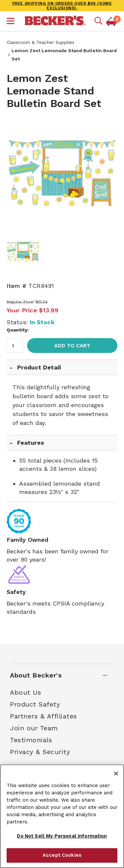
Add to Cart (72, 346)
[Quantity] (15, 346)
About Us (25, 692)
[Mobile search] (99, 21)
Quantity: (18, 330)
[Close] (116, 774)
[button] (11, 22)
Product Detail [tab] (39, 367)
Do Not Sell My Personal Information (62, 836)
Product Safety (35, 704)
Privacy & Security (40, 752)
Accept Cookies (62, 855)
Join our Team (34, 728)
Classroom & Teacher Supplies (41, 42)
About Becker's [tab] (36, 675)
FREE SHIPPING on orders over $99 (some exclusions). (62, 6)
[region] (62, 816)
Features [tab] (31, 443)
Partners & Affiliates (43, 716)
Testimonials (31, 740)
